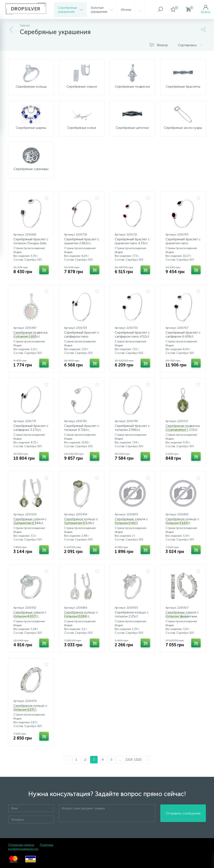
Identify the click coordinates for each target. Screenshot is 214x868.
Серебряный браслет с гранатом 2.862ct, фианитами (82, 243)
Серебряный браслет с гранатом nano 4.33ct (132, 241)
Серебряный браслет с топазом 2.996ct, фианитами (132, 430)
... (140, 10)
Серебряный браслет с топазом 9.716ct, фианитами (82, 430)
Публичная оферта (21, 845)
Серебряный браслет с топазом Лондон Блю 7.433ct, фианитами (31, 243)
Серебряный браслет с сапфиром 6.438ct (183, 334)
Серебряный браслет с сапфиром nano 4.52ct (132, 334)
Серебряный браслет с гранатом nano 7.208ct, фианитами (183, 243)
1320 (138, 760)
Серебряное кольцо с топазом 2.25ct (132, 614)
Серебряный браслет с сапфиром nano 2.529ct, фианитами (82, 336)
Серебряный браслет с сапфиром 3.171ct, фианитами (31, 430)
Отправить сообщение (183, 813)
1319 (129, 760)
